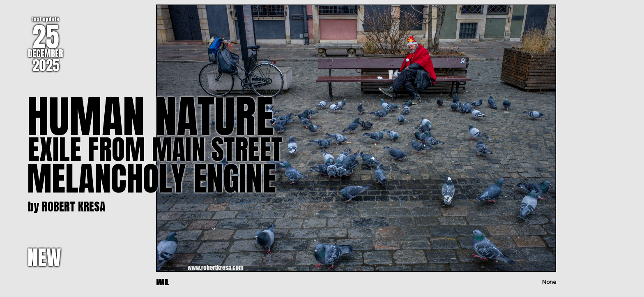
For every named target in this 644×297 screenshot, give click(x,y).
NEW (44, 257)
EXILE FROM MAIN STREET (155, 149)
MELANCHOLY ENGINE (152, 179)
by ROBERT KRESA (67, 207)
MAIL (162, 282)
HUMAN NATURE (150, 116)
